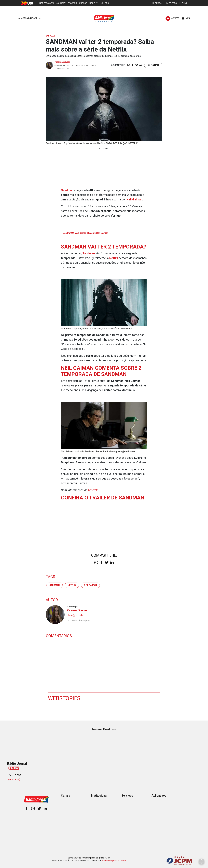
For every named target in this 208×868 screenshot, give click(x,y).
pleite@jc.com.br (75, 615)
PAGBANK (72, 3)
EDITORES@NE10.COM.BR (114, 860)
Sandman (55, 585)
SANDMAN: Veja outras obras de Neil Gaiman (86, 233)
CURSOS (83, 3)
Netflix (72, 585)
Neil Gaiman (90, 585)
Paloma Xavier (62, 62)
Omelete (93, 490)
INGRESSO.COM (46, 3)
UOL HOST (61, 3)
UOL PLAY (94, 3)
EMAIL (183, 3)
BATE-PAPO (170, 3)
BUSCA (157, 3)
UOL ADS (105, 3)
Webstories (64, 698)
